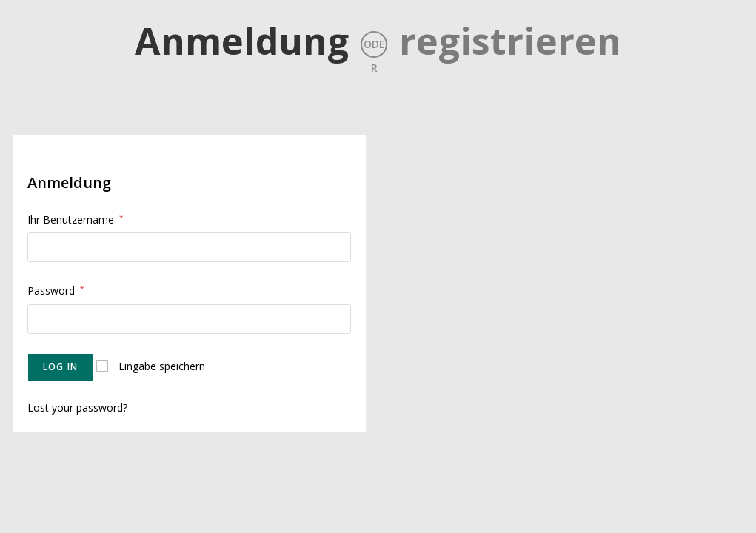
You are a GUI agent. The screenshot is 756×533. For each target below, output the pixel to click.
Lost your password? (77, 408)
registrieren (510, 41)
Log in (60, 367)
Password (56, 291)
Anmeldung (242, 41)
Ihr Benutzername (76, 219)
